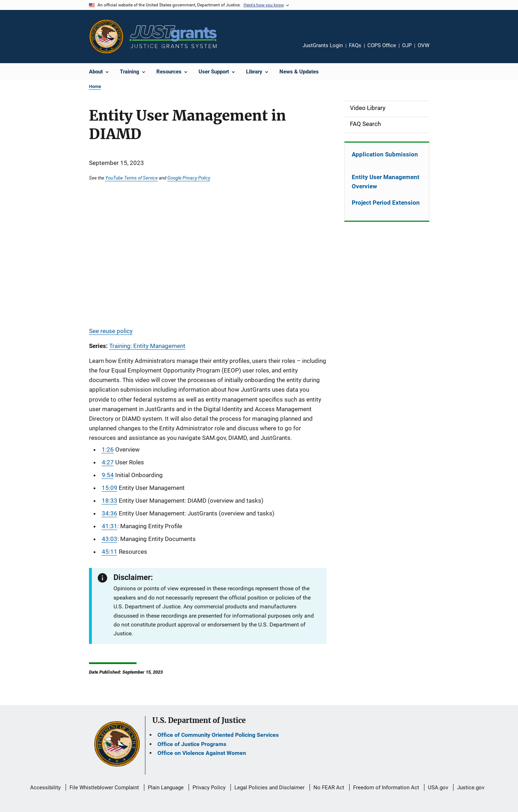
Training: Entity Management (147, 346)
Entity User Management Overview (386, 182)
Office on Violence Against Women (202, 753)
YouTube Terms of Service (132, 178)
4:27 (108, 462)
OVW (424, 45)
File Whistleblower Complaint (104, 788)
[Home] (173, 37)
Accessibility (45, 788)
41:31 (110, 526)
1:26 (108, 449)
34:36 (110, 513)
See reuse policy (111, 331)
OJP (407, 45)
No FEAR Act (329, 788)
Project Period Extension (386, 203)
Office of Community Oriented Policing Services (218, 735)
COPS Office (382, 45)
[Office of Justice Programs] (106, 37)
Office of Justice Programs (192, 744)
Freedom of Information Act (386, 788)
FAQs (355, 45)
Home (95, 86)
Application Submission (385, 154)
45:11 (110, 552)
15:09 (110, 488)
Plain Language (166, 788)
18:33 (110, 501)
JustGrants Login (323, 45)
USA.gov (438, 788)
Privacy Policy (209, 788)
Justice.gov (471, 788)
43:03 (110, 539)
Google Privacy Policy (189, 178)
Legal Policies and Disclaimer (269, 788)
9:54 (108, 475)
